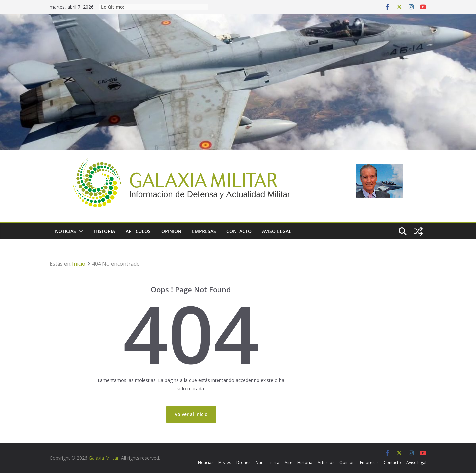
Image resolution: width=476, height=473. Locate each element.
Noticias (65, 231)
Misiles (225, 463)
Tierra (274, 463)
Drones (243, 463)
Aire (288, 463)
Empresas (204, 231)
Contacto (239, 231)
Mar (259, 463)
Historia (104, 231)
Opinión (171, 231)
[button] (80, 231)
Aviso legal (277, 231)
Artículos (138, 231)
